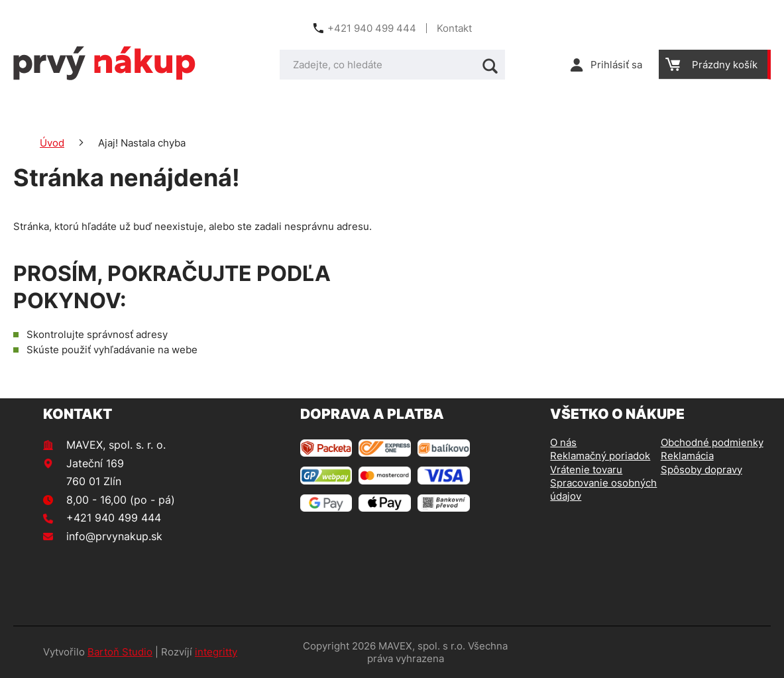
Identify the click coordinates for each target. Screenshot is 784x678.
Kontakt (454, 28)
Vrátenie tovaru (586, 470)
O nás (563, 442)
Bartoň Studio (120, 652)
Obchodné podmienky (712, 442)
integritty (216, 652)
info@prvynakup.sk (114, 536)
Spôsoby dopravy (701, 470)
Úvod (52, 143)
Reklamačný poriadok (600, 456)
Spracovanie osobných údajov (603, 489)
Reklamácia (687, 456)
